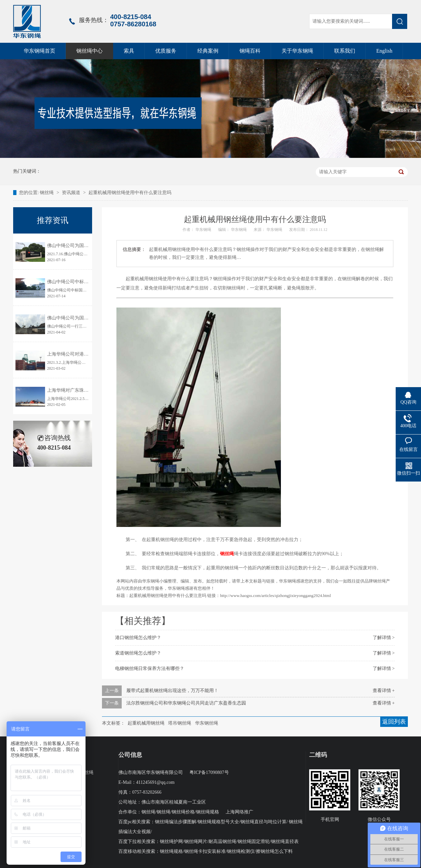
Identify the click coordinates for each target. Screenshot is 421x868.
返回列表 (394, 722)
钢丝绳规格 (208, 812)
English (384, 51)
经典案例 (208, 51)
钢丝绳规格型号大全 (218, 822)
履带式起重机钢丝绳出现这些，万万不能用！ (172, 691)
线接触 (73, 792)
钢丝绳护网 (171, 842)
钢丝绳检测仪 (241, 851)
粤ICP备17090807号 (209, 772)
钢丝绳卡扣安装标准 (205, 851)
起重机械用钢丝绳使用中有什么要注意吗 (130, 193)
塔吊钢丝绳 (180, 723)
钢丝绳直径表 (285, 842)
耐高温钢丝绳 (222, 842)
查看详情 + (384, 691)
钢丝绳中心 (89, 51)
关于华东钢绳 (297, 51)
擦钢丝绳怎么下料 (274, 851)
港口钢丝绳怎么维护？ (138, 638)
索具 (129, 51)
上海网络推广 (239, 812)
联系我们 (345, 51)
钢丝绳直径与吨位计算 (263, 822)
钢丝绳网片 (196, 842)
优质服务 (166, 51)
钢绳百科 (250, 51)
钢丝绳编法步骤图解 (176, 822)
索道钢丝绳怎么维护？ (138, 653)
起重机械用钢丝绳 (146, 723)
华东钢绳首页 (39, 51)
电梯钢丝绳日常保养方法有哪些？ (150, 669)
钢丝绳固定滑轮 (254, 842)
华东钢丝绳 (207, 723)
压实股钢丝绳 (80, 772)
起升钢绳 (75, 782)
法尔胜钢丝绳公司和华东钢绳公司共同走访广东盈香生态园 (186, 703)
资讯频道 (71, 193)
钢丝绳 (47, 193)
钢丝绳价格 (183, 812)
